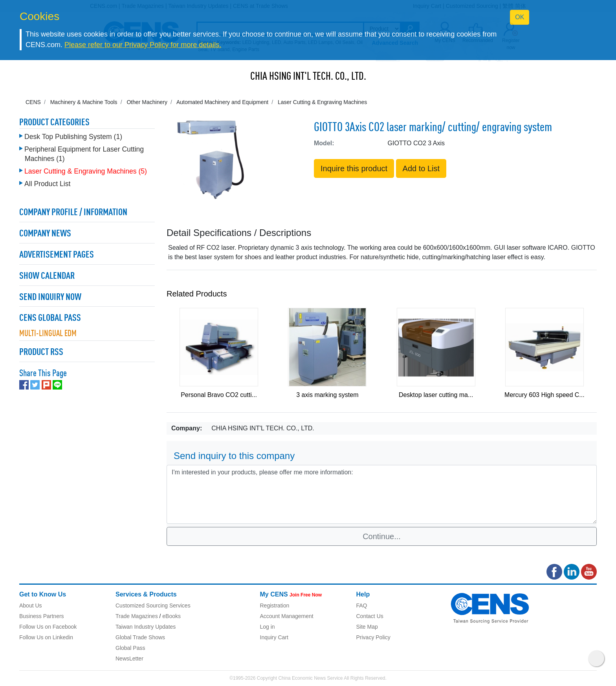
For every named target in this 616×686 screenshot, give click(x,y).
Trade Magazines (137, 616)
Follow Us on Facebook (48, 627)
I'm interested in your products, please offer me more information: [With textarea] (382, 494)
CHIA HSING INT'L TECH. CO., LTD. (308, 77)
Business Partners (42, 616)
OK (520, 17)
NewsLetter (129, 659)
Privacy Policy (373, 637)
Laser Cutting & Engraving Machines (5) (86, 171)
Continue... (382, 536)
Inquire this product (354, 168)
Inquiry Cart (274, 637)
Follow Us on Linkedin (46, 637)
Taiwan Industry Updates (146, 627)
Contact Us (370, 616)
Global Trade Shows (140, 637)
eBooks (171, 616)
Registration (275, 606)
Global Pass (130, 648)
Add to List (421, 168)
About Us (31, 606)
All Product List (47, 184)
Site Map (367, 627)
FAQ (362, 606)
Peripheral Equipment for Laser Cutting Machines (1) (84, 154)
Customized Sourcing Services (153, 606)
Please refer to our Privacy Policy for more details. (143, 45)
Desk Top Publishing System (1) (73, 137)
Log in (268, 627)
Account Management (287, 616)
